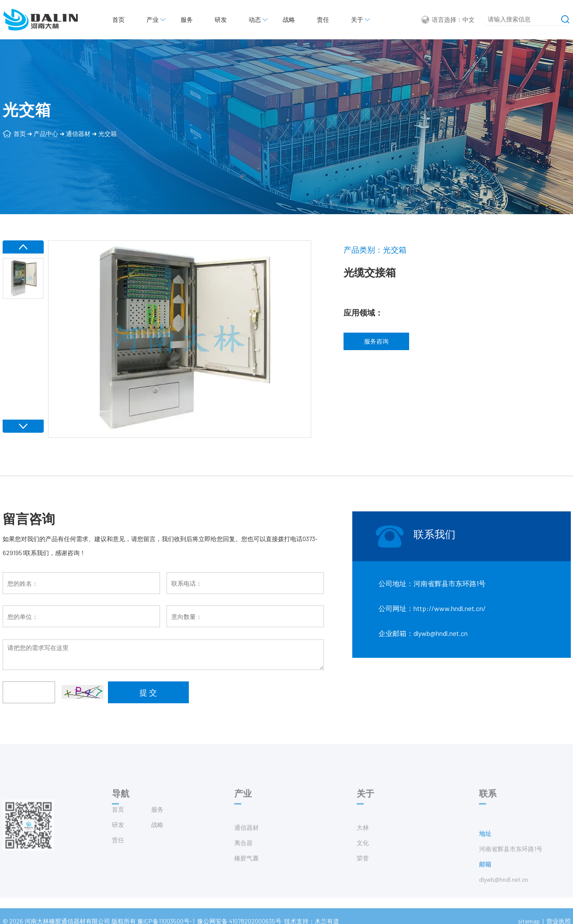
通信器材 (78, 134)
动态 (255, 19)
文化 (363, 859)
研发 (221, 19)
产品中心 (46, 134)
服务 (187, 19)
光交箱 (108, 134)
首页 (118, 19)
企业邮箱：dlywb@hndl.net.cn (423, 633)
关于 (357, 19)
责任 (323, 19)
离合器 (243, 859)
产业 (153, 19)
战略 (289, 19)
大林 (363, 843)
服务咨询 (376, 341)
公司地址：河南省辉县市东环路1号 (432, 583)
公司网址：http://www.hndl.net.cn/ (432, 608)
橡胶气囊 (247, 874)
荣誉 (363, 874)
